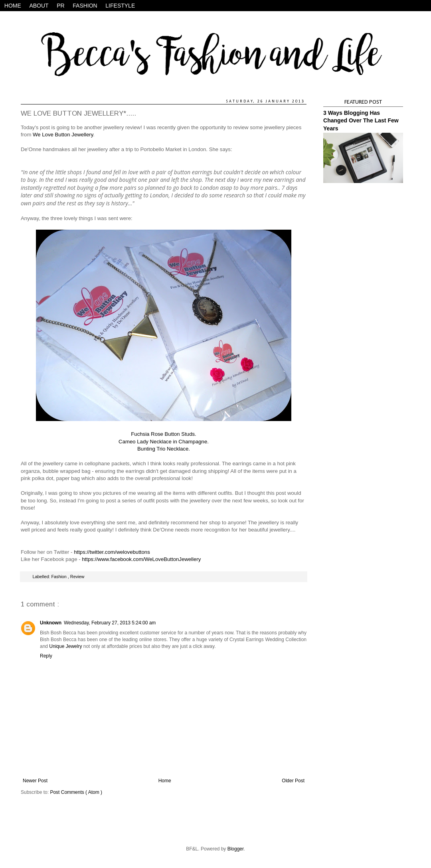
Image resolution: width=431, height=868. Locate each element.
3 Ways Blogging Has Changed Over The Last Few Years (361, 121)
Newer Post (35, 781)
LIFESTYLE (120, 6)
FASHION (85, 6)
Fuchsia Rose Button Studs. (163, 434)
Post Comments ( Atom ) (76, 792)
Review (77, 577)
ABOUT (39, 6)
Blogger (236, 849)
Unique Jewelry (65, 646)
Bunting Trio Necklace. (164, 449)
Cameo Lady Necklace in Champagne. (164, 442)
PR (60, 6)
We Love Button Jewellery (63, 135)
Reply (46, 656)
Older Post (293, 781)
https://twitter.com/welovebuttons (112, 552)
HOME (13, 6)
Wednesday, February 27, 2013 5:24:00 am (110, 623)
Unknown (51, 623)
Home (165, 781)
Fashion (59, 577)
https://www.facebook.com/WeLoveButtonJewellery (141, 559)
